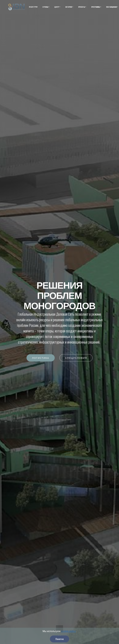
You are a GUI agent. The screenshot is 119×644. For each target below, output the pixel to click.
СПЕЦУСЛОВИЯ (76, 358)
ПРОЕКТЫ (82, 7)
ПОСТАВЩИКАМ (111, 7)
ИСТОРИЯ (69, 7)
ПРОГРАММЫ (96, 7)
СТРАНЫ (45, 7)
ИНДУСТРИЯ (33, 7)
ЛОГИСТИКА (41, 358)
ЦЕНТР (57, 7)
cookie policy (68, 636)
